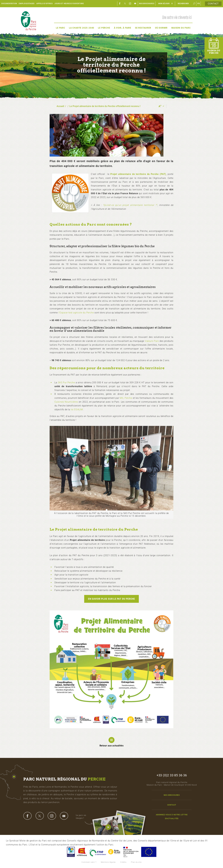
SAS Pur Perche (66, 383)
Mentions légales (108, 862)
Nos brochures (147, 4)
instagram (52, 816)
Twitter (125, 4)
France (131, 852)
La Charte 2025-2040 (82, 28)
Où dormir (161, 28)
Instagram (130, 4)
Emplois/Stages (27, 4)
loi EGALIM (77, 409)
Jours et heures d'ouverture (69, 4)
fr (199, 4)
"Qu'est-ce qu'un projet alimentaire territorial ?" (130, 205)
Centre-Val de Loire (71, 852)
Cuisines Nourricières (66, 402)
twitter (40, 816)
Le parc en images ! (84, 817)
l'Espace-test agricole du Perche (76, 313)
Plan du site (136, 862)
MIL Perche (126, 398)
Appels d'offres (45, 4)
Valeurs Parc (152, 341)
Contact (213, 4)
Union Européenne (149, 852)
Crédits (123, 862)
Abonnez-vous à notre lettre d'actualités (172, 817)
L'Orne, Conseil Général (98, 852)
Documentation (9, 4)
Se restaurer (143, 28)
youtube (64, 816)
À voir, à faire (123, 28)
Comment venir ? (89, 862)
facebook (27, 816)
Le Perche (104, 28)
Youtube (135, 4)
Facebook (120, 4)
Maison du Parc (181, 28)
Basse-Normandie (82, 852)
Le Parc (61, 28)
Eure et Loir (114, 852)
